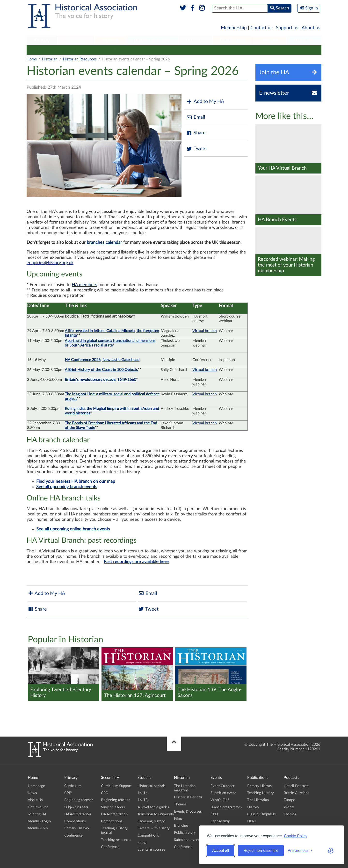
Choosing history (151, 821)
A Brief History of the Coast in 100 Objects (101, 370)
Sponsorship (220, 821)
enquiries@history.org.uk (50, 263)
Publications (233, 40)
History (253, 807)
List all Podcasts (297, 786)
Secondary (76, 40)
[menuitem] (42, 40)
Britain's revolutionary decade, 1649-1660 (100, 380)
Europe (289, 800)
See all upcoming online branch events (73, 529)
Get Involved (38, 807)
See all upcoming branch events (67, 487)
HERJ (251, 821)
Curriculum (73, 786)
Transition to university (156, 814)
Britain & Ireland (297, 793)
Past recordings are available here (136, 562)
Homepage (36, 786)
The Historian (258, 800)
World (289, 807)
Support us (287, 28)
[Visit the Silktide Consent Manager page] (331, 851)
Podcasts (270, 40)
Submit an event (254, 50)
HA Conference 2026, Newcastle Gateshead (102, 360)
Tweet (197, 149)
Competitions (75, 821)
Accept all (221, 850)
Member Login (39, 821)
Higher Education (152, 40)
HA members (84, 285)
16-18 (143, 800)
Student (110, 40)
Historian (195, 40)
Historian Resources (80, 59)
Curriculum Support (116, 786)
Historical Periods (91, 50)
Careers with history (154, 828)
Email (196, 117)
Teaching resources (116, 840)
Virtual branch (205, 331)
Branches (304, 40)
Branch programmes (226, 807)
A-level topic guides (153, 807)
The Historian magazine (49, 50)
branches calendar (104, 243)
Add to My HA (205, 102)
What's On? (220, 800)
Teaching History (261, 793)
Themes (120, 50)
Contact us (261, 28)
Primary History (77, 828)
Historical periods (152, 786)
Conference (284, 50)
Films (174, 50)
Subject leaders (76, 807)
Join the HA (37, 814)
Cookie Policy (296, 836)
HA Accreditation (78, 814)
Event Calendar (222, 786)
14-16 (143, 793)
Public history (221, 50)
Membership (234, 28)
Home (32, 59)
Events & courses (148, 50)
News (32, 793)
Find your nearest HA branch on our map (76, 482)
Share (196, 133)
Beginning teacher (79, 800)
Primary (42, 40)
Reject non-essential (261, 850)
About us (311, 28)
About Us (35, 800)
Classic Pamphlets (261, 814)
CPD (68, 793)
